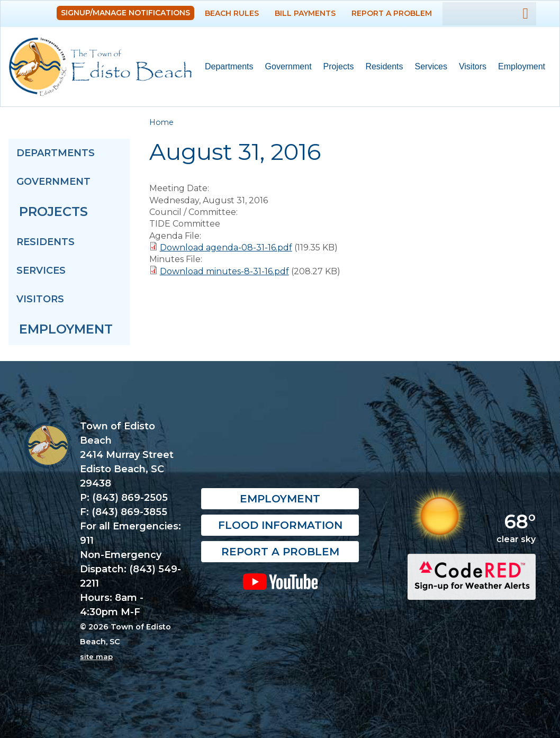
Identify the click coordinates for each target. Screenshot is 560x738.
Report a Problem (392, 13)
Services (428, 67)
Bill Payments (305, 13)
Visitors (470, 67)
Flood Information (280, 525)
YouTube (280, 581)
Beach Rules (232, 13)
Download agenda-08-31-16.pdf (226, 247)
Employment (522, 66)
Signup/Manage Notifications (125, 13)
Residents (381, 67)
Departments (226, 67)
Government (286, 67)
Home (161, 122)
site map (96, 656)
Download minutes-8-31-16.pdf (224, 271)
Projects (339, 66)
